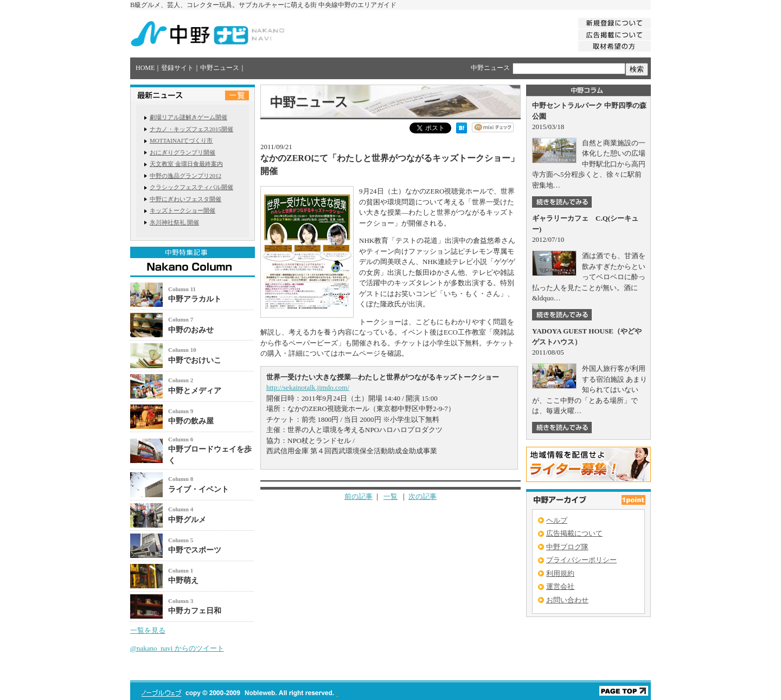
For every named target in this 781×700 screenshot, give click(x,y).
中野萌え (183, 580)
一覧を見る (148, 630)
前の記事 (359, 496)
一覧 (390, 496)
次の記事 (422, 496)
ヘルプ (557, 520)
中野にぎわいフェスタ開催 (185, 199)
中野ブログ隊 (567, 547)
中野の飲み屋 (191, 421)
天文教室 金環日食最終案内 (186, 164)
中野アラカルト (195, 299)
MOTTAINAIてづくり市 (181, 140)
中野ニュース (220, 68)
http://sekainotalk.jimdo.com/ (308, 387)
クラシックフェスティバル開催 (191, 187)
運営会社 (560, 586)
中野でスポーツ (195, 550)
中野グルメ (187, 520)
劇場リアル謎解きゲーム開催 (188, 117)
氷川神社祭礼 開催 (174, 222)
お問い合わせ (567, 600)
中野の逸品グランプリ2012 (185, 176)
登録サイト (177, 68)
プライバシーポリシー (581, 560)
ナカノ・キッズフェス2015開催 (191, 129)
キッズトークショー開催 (183, 210)
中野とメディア (195, 391)
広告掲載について (574, 533)
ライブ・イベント (199, 489)
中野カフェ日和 (195, 611)
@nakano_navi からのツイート (177, 648)
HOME (145, 68)
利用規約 (560, 573)
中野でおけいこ (195, 360)
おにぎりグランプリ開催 (183, 152)
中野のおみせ (191, 330)
